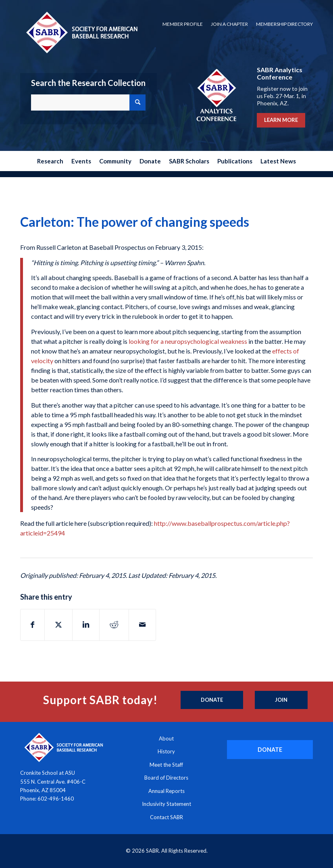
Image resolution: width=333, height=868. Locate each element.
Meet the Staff (166, 765)
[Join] (281, 700)
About (166, 738)
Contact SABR (166, 817)
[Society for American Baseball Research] (81, 32)
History (166, 751)
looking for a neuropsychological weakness (188, 341)
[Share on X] (58, 625)
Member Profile (183, 24)
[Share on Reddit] (114, 625)
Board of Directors (166, 778)
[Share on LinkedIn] (86, 625)
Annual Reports (166, 791)
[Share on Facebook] (32, 625)
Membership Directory (284, 24)
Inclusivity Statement (166, 804)
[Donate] (212, 700)
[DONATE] (270, 750)
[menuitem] (183, 24)
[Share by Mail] (142, 625)
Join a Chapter (229, 24)
